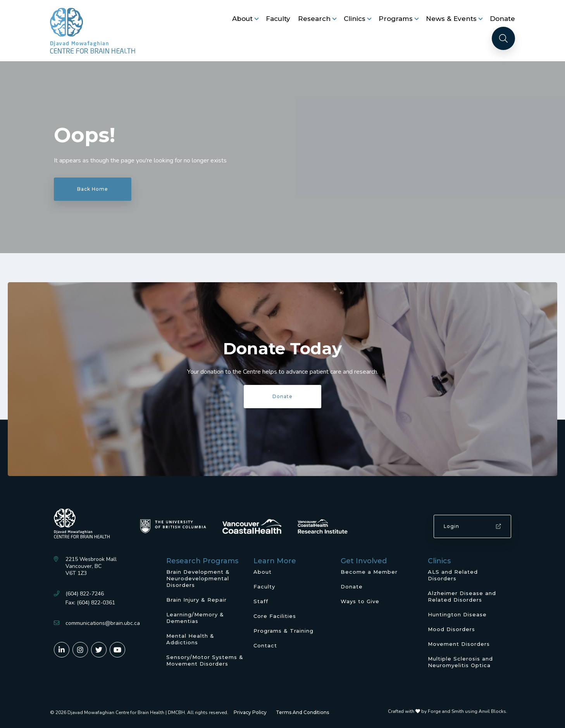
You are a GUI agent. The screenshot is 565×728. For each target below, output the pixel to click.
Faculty (278, 19)
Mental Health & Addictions (190, 639)
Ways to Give (360, 601)
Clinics (355, 19)
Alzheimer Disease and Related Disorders (462, 596)
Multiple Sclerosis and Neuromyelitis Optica (460, 662)
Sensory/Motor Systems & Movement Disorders (205, 660)
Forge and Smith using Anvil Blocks (467, 711)
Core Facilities (275, 616)
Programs (396, 19)
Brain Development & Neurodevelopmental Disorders (198, 578)
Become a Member (369, 572)
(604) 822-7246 (85, 594)
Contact (265, 645)
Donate (502, 19)
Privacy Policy (250, 712)
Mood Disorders (451, 629)
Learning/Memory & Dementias (195, 618)
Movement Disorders (459, 644)
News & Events (451, 19)
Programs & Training (283, 631)
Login (472, 526)
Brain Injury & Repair (196, 600)
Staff (261, 601)
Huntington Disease (457, 614)
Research (314, 19)
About (242, 19)
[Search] (503, 38)
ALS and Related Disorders (453, 575)
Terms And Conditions (302, 712)
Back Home (93, 189)
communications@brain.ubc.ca (103, 623)
